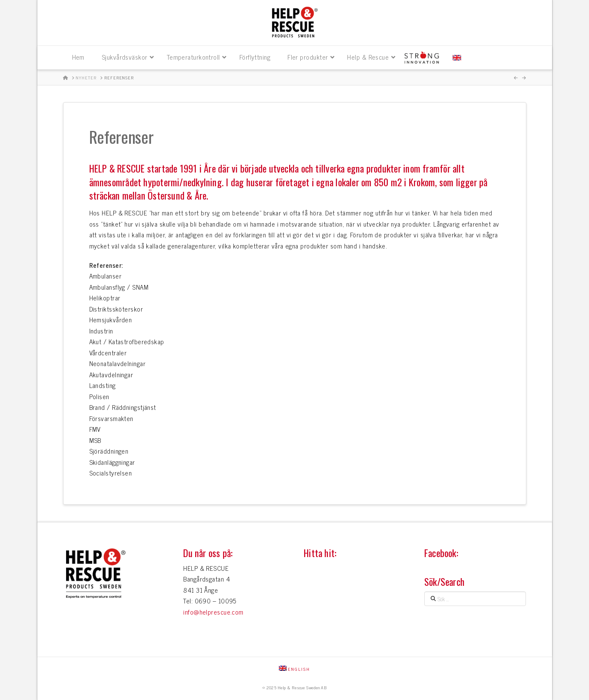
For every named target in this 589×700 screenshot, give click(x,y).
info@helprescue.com (213, 612)
